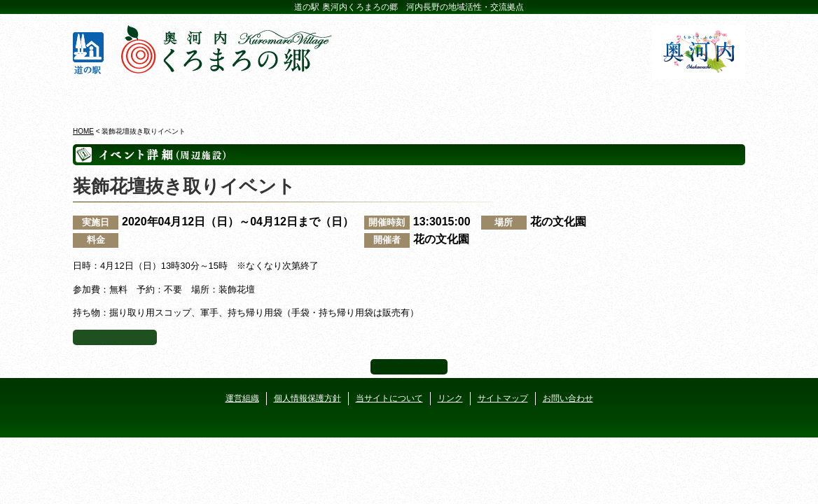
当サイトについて (389, 398)
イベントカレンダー (353, 97)
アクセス (691, 97)
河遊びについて (578, 97)
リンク (450, 398)
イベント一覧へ (115, 337)
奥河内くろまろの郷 (127, 97)
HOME (83, 131)
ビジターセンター (240, 97)
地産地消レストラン (465, 97)
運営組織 (242, 398)
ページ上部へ (409, 367)
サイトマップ (503, 398)
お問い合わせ (568, 398)
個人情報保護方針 (307, 398)
